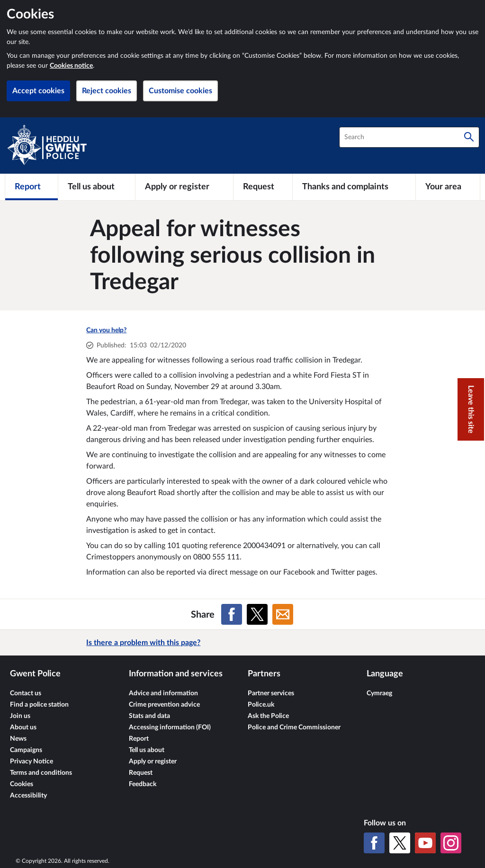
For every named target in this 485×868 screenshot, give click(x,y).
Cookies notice (71, 66)
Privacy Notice (31, 762)
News (18, 739)
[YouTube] (425, 843)
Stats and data (149, 716)
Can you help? (106, 330)
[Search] (469, 137)
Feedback (143, 784)
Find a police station (39, 705)
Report (139, 739)
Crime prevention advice (164, 705)
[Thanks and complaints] (354, 187)
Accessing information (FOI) (170, 727)
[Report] (31, 187)
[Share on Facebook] (232, 614)
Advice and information (163, 693)
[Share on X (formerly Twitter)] (257, 614)
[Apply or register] (184, 187)
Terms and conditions (41, 773)
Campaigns (26, 750)
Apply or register (153, 762)
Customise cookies (180, 91)
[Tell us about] (97, 187)
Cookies (22, 784)
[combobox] (409, 137)
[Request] (263, 187)
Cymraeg (379, 693)
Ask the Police (268, 716)
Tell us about (147, 750)
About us (23, 727)
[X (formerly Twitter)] (400, 843)
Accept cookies (38, 91)
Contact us (26, 693)
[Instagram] (451, 843)
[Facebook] (374, 843)
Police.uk (261, 705)
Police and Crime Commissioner (294, 727)
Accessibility (28, 796)
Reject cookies (107, 91)
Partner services (271, 693)
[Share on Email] (283, 614)
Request (141, 773)
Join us (20, 716)
